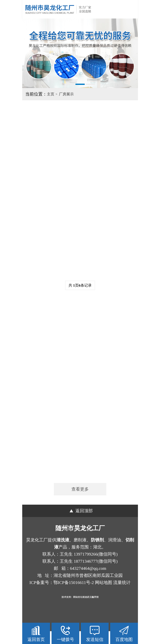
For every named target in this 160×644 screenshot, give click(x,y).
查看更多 (80, 502)
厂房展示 (66, 94)
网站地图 (104, 595)
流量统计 (122, 595)
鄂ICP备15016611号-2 (74, 595)
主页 (51, 94)
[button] (70, 84)
